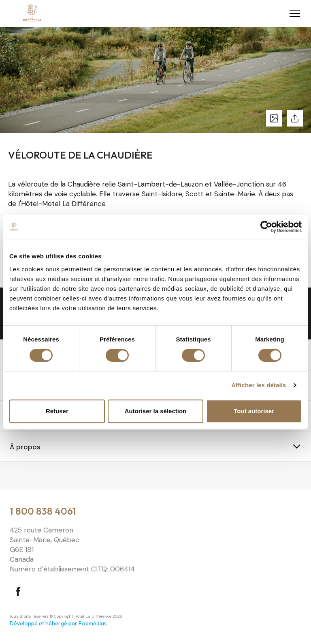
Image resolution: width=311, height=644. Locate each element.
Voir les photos (274, 118)
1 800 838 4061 (43, 511)
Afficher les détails (259, 385)
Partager (295, 118)
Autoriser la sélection (156, 411)
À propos (25, 447)
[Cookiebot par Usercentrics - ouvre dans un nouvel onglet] (266, 227)
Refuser (57, 411)
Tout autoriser (254, 411)
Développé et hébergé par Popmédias (58, 623)
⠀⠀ (15, 477)
